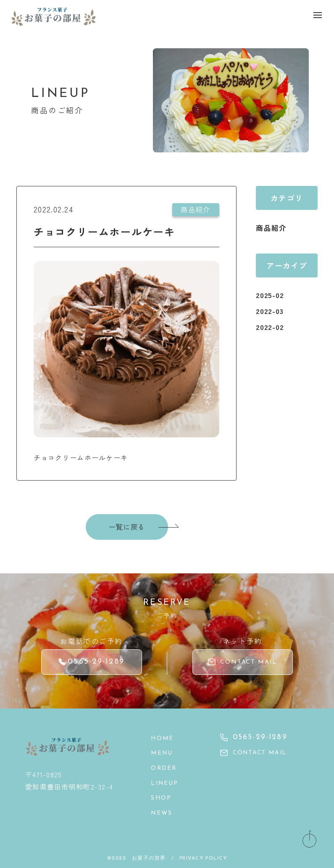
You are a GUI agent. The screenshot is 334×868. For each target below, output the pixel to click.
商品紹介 (272, 227)
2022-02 (271, 327)
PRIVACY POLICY (203, 855)
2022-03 (271, 311)
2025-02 (271, 295)
